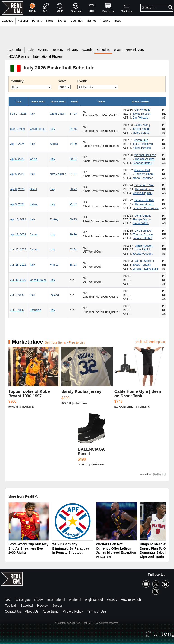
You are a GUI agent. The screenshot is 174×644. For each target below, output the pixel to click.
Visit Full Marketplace (151, 342)
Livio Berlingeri (143, 231)
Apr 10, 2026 (18, 219)
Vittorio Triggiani (142, 193)
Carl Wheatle (142, 110)
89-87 (73, 159)
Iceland (54, 295)
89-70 (73, 235)
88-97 (73, 189)
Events (62, 21)
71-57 (73, 204)
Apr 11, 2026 (18, 235)
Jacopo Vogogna (143, 254)
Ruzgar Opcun (142, 219)
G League (23, 600)
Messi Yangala (142, 265)
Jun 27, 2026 (18, 250)
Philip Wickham (144, 174)
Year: (62, 81)
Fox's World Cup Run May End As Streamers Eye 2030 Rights (28, 548)
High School (94, 600)
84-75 (73, 129)
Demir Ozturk (142, 216)
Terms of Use (97, 611)
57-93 (73, 114)
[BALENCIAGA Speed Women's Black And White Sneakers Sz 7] (91, 442)
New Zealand (58, 174)
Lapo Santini (142, 250)
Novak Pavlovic (142, 148)
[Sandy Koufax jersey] (87, 380)
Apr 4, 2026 (17, 144)
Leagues (8, 21)
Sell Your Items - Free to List (65, 342)
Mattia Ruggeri (143, 246)
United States (38, 280)
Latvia (34, 204)
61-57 (73, 174)
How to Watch (131, 600)
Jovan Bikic (141, 140)
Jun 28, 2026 (18, 265)
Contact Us (13, 611)
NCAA (39, 600)
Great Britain (58, 114)
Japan (34, 235)
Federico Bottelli (142, 163)
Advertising (51, 611)
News (50, 21)
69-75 (73, 219)
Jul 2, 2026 (17, 295)
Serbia (54, 144)
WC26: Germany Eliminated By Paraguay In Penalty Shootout (71, 548)
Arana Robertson (143, 178)
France (54, 265)
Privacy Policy (73, 611)
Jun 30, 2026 (18, 280)
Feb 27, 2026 (18, 114)
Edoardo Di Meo (144, 185)
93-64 (73, 250)
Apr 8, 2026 (17, 189)
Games (92, 21)
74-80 (73, 144)
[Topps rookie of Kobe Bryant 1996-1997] (34, 380)
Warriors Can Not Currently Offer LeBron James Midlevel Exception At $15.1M (116, 550)
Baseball (27, 606)
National (75, 600)
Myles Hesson (142, 114)
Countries (77, 21)
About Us (32, 611)
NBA (8, 600)
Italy (32, 114)
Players (105, 21)
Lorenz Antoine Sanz (145, 269)
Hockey (43, 606)
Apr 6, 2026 (17, 174)
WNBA (112, 600)
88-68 (73, 265)
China (34, 159)
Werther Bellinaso (145, 155)
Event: (82, 81)
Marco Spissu (141, 133)
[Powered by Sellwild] (159, 474)
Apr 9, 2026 (17, 204)
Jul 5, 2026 (17, 310)
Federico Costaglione (146, 208)
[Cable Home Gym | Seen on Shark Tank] (140, 380)
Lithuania (36, 310)
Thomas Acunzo (144, 159)
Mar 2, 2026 (17, 129)
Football (11, 606)
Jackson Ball (142, 170)
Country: (18, 81)
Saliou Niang (142, 125)
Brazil (33, 189)
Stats (118, 21)
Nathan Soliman (144, 261)
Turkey (54, 219)
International (56, 600)
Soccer (57, 606)
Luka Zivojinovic (143, 144)
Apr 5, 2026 (17, 159)
